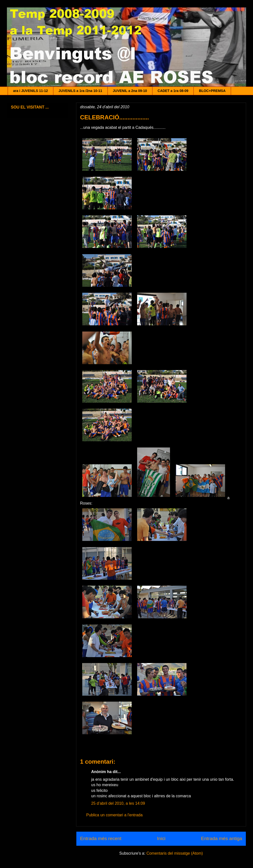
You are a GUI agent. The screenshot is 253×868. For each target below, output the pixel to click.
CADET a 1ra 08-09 (173, 91)
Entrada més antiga (222, 838)
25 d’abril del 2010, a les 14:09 (118, 803)
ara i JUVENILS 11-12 (31, 91)
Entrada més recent (101, 838)
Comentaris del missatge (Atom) (175, 853)
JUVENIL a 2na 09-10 (130, 91)
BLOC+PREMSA (212, 91)
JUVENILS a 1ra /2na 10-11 (80, 91)
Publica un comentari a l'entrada (114, 815)
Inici (161, 838)
